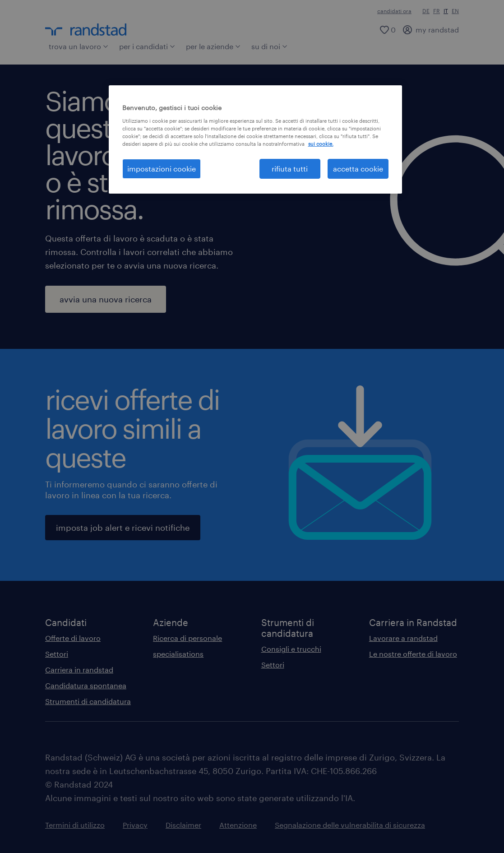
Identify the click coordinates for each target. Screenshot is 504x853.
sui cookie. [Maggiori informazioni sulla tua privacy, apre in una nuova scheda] (321, 144)
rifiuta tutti (290, 169)
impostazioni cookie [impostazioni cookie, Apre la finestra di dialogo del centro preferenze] (162, 169)
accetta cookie (358, 169)
